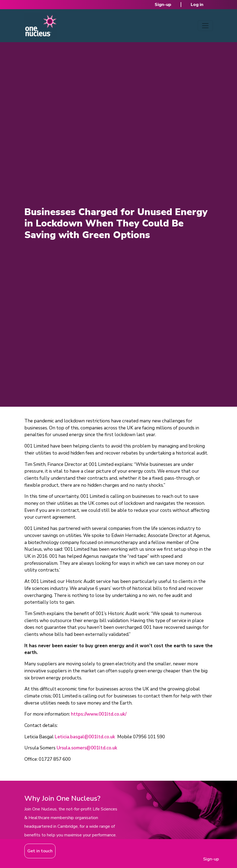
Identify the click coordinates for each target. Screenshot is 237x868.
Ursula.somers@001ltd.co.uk (87, 748)
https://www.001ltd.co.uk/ (99, 714)
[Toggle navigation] (205, 26)
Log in (197, 5)
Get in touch (40, 851)
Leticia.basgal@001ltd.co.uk (85, 737)
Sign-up (163, 5)
